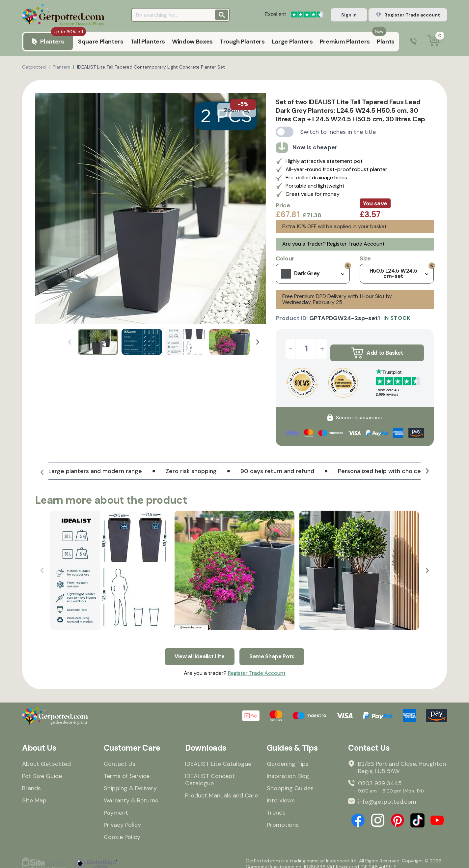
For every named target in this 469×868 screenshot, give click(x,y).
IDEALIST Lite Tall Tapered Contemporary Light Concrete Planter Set (151, 67)
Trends (276, 807)
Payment (116, 807)
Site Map (34, 795)
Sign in (349, 15)
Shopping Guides (290, 783)
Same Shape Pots (274, 649)
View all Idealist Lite (198, 649)
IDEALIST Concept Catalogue (210, 774)
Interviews (281, 795)
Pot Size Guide (42, 770)
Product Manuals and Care (221, 790)
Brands (31, 783)
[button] (258, 342)
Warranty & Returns (131, 795)
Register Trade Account (356, 244)
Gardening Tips (288, 758)
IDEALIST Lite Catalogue (218, 758)
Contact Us (120, 758)
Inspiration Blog (288, 770)
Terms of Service (127, 770)
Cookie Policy (122, 831)
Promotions (283, 819)
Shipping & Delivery (130, 783)
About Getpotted (46, 758)
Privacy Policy (122, 819)
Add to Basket (377, 349)
